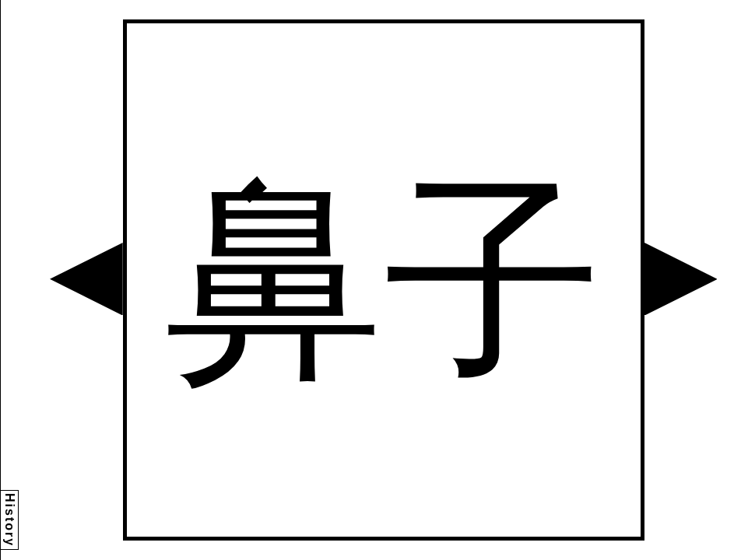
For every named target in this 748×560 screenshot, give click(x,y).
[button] (86, 279)
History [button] (10, 520)
